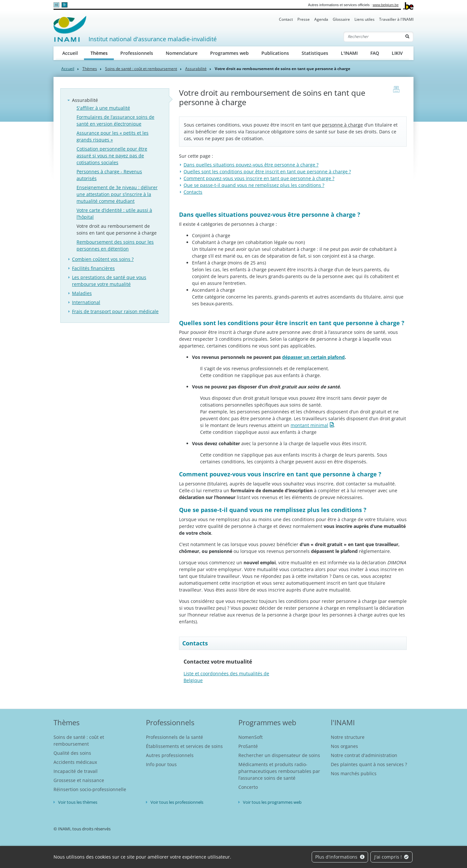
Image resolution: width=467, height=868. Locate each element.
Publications (275, 53)
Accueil (70, 53)
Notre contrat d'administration (364, 755)
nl (56, 5)
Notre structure (348, 737)
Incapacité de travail (76, 771)
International (86, 302)
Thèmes (102, 53)
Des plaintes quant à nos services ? (369, 764)
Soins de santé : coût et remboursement (141, 69)
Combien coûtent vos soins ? (103, 259)
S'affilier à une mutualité (103, 108)
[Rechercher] (373, 37)
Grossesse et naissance (79, 780)
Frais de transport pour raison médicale (115, 311)
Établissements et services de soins (184, 746)
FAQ (375, 53)
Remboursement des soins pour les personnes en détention (115, 245)
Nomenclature (182, 53)
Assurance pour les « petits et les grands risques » (113, 136)
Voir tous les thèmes (78, 802)
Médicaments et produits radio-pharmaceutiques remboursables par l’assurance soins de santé (279, 771)
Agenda (321, 19)
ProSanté (248, 746)
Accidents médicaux (75, 762)
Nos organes (344, 746)
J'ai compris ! (392, 857)
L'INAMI (349, 53)
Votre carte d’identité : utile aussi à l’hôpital (114, 214)
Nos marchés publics (354, 773)
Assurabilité (196, 69)
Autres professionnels (170, 755)
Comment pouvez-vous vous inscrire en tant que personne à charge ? (259, 178)
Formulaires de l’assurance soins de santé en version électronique (115, 120)
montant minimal (309, 425)
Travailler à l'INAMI (396, 19)
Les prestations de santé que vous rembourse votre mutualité (109, 281)
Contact (286, 19)
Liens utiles (365, 19)
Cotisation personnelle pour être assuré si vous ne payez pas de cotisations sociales (112, 156)
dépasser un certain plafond (313, 357)
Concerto (248, 787)
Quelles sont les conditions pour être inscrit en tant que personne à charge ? (267, 171)
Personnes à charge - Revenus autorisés (109, 175)
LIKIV (397, 53)
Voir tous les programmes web (272, 802)
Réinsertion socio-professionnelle (90, 789)
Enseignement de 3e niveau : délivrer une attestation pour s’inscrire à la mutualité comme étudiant (117, 194)
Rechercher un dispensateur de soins (279, 755)
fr (64, 5)
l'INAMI (343, 722)
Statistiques (315, 53)
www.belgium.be (386, 5)
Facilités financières (93, 268)
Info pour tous (161, 764)
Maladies (82, 293)
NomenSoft (251, 737)
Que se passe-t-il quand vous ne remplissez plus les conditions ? (254, 185)
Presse (304, 19)
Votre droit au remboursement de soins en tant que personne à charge (117, 229)
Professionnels (137, 53)
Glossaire (341, 19)
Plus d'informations (340, 857)
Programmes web (229, 53)
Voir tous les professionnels (177, 802)
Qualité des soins (72, 753)
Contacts (193, 192)
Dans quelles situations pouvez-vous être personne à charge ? (251, 165)
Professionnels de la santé (174, 737)
